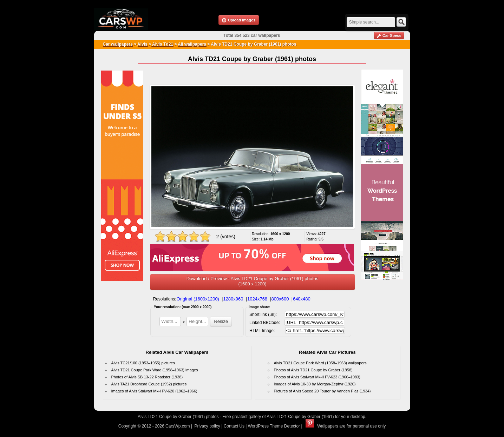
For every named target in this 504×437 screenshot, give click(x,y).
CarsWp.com (178, 426)
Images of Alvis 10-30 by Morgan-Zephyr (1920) (315, 384)
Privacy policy (207, 426)
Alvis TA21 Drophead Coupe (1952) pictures (149, 384)
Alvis (142, 44)
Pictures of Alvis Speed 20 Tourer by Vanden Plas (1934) (322, 391)
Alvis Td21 (162, 44)
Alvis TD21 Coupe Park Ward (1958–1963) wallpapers (320, 363)
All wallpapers (192, 44)
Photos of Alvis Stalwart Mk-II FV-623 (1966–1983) (317, 377)
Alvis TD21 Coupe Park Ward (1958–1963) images (155, 370)
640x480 (302, 299)
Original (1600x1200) (198, 299)
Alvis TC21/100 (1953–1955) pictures (143, 363)
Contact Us (234, 426)
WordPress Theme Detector (274, 426)
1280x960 (233, 299)
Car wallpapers (118, 44)
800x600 (280, 299)
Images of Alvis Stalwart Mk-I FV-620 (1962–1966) (154, 391)
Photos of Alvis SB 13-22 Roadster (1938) (147, 377)
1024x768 (257, 299)
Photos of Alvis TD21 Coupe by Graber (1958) (313, 370)
